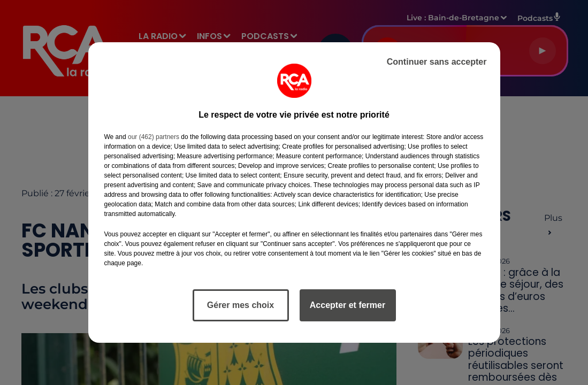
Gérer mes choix (240, 305)
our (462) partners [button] (154, 137)
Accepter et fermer (348, 305)
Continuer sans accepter (437, 62)
